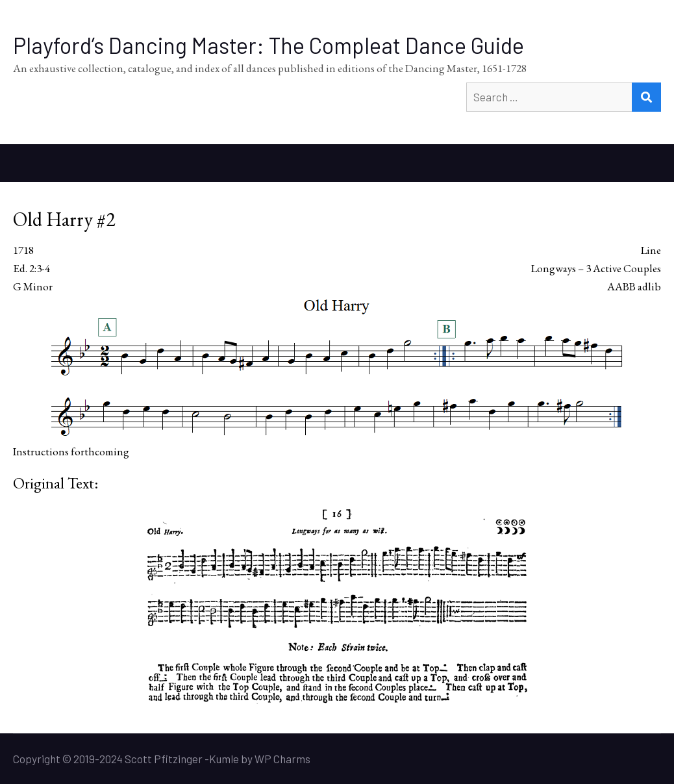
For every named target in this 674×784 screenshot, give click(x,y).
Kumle (224, 759)
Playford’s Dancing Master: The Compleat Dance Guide (268, 45)
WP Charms (282, 759)
